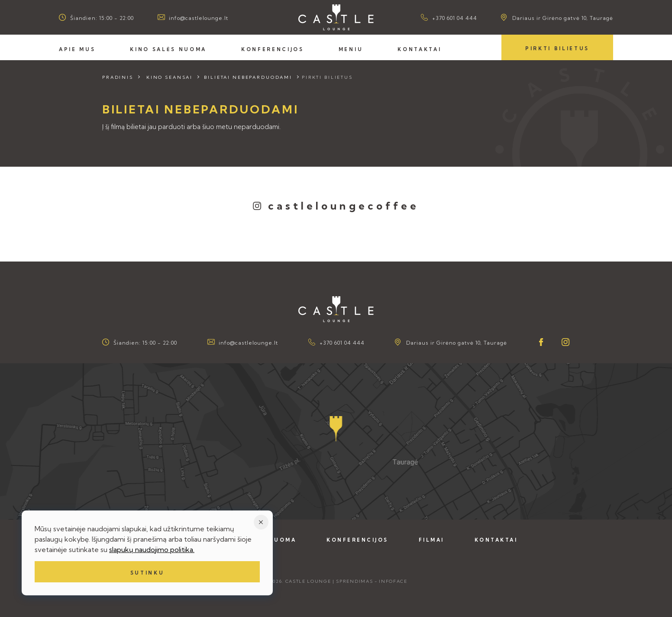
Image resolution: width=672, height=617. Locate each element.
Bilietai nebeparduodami (248, 77)
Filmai (431, 540)
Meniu (351, 49)
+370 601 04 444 (455, 18)
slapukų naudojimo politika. (152, 549)
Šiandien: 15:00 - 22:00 (102, 18)
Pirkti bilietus (557, 48)
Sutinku (147, 573)
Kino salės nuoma (168, 49)
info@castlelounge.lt (199, 18)
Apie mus (77, 49)
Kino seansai (170, 77)
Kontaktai (419, 49)
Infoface (393, 581)
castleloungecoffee (344, 206)
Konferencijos (273, 49)
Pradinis (118, 77)
